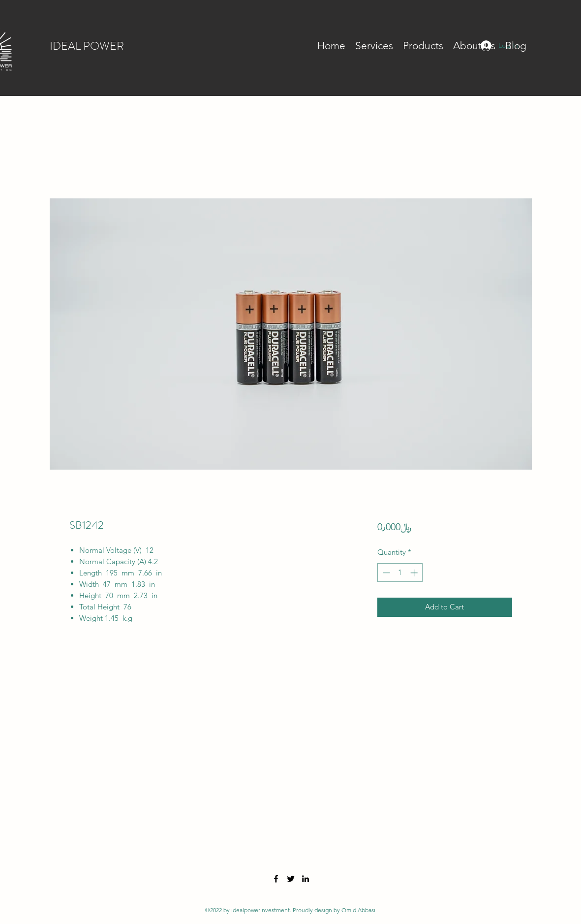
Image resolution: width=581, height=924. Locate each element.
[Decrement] (385, 573)
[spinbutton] (400, 573)
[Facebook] (276, 879)
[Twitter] (291, 879)
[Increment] (415, 573)
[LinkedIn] (306, 879)
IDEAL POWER (87, 46)
